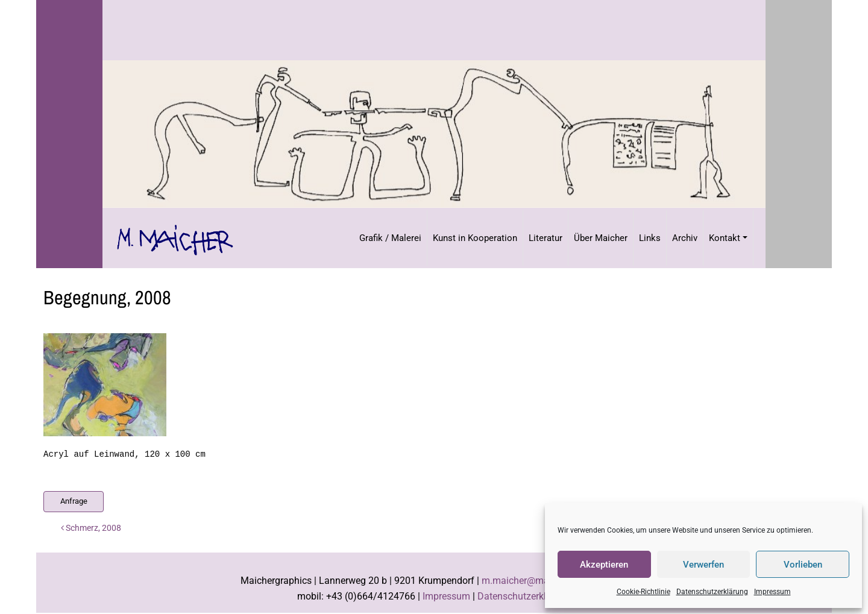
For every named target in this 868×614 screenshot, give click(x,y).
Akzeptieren (604, 565)
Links (650, 238)
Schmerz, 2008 (91, 528)
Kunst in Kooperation (475, 238)
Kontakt (725, 238)
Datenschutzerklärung (712, 592)
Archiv (685, 238)
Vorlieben (803, 565)
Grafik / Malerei (390, 238)
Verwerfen (703, 565)
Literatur (546, 238)
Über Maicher (601, 238)
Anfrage (74, 501)
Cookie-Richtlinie (643, 592)
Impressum (772, 592)
